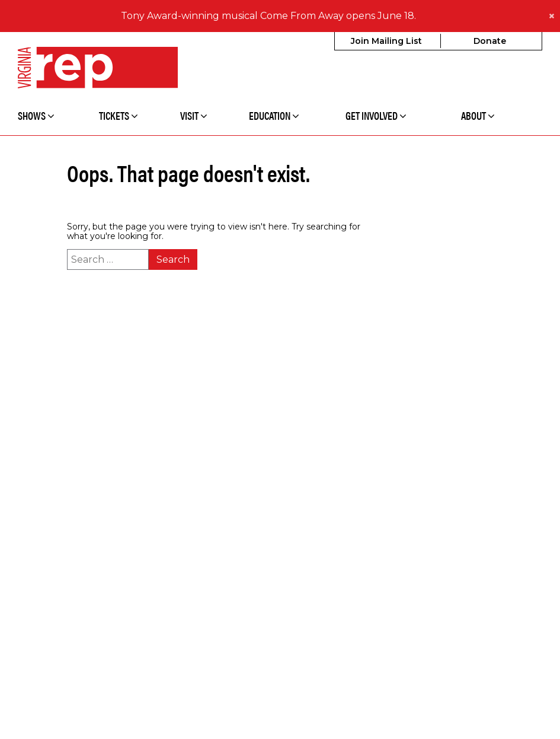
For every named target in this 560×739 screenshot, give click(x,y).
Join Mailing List (386, 41)
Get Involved (376, 116)
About (478, 116)
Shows (36, 116)
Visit (194, 116)
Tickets (119, 116)
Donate (490, 41)
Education (274, 116)
